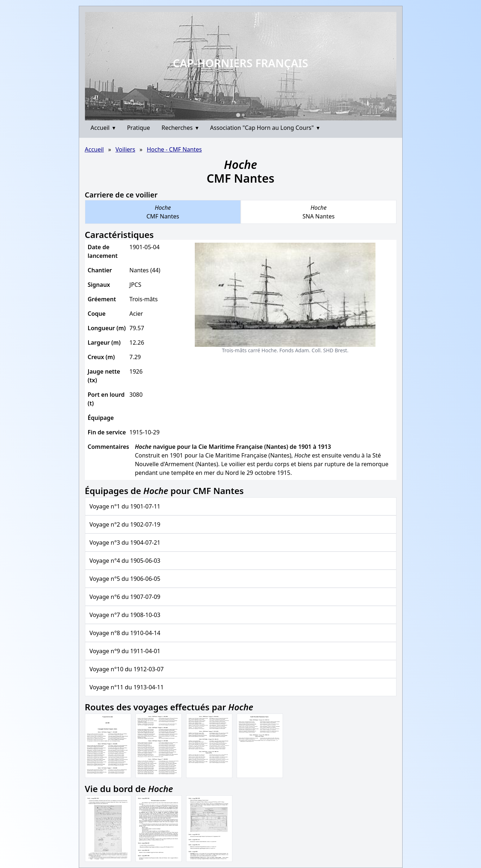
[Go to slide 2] (243, 115)
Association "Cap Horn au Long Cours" (265, 128)
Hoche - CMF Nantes (174, 149)
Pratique (138, 128)
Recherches (180, 128)
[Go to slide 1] (238, 115)
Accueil (103, 128)
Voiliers (125, 149)
